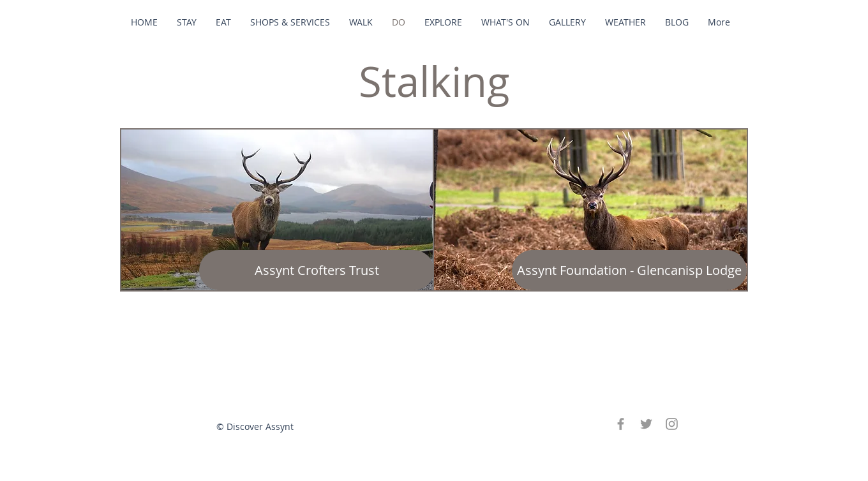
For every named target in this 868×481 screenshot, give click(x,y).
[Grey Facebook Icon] (621, 424)
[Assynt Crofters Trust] (317, 270)
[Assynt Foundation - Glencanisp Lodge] (629, 270)
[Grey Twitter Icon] (646, 424)
